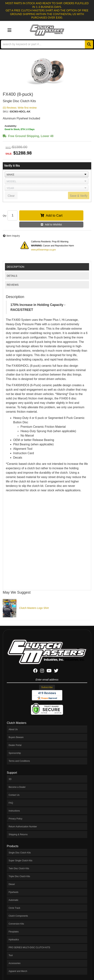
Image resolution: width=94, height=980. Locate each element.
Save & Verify (79, 196)
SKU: (6, 112)
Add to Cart (54, 216)
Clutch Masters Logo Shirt (34, 608)
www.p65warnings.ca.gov (43, 250)
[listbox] (47, 174)
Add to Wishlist (53, 225)
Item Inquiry (13, 236)
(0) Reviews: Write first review (20, 108)
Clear (11, 196)
